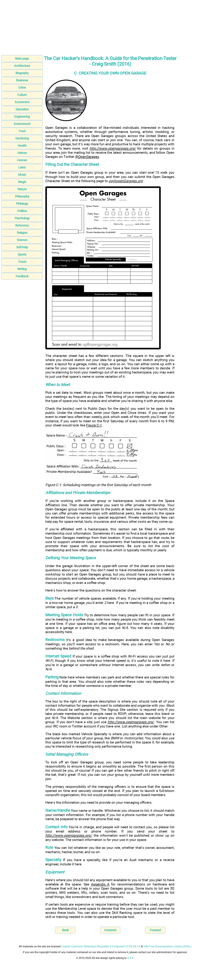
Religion (22, 233)
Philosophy (22, 196)
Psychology (22, 218)
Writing (22, 269)
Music (22, 175)
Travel (22, 262)
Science (22, 240)
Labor (22, 167)
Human (22, 160)
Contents (110, 930)
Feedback (22, 276)
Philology (22, 204)
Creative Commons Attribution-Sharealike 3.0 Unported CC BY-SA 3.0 (101, 946)
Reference (22, 225)
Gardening (22, 138)
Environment (22, 124)
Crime (22, 88)
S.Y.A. (131, 958)
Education (22, 109)
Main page (22, 58)
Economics (22, 102)
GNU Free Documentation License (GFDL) (167, 946)
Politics (22, 211)
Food (22, 131)
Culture (22, 95)
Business (22, 80)
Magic (22, 182)
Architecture (22, 66)
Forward (155, 930)
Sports (22, 254)
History (22, 153)
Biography (22, 73)
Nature (22, 189)
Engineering (22, 117)
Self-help (22, 247)
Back (65, 930)
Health (22, 146)
